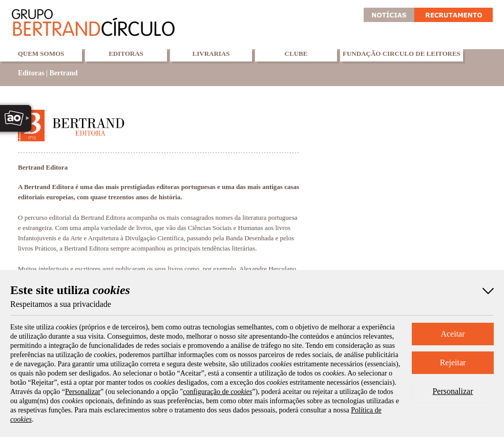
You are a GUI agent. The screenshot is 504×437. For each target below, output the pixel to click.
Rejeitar (453, 362)
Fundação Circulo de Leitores (402, 54)
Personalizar (453, 391)
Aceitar (453, 334)
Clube (296, 54)
